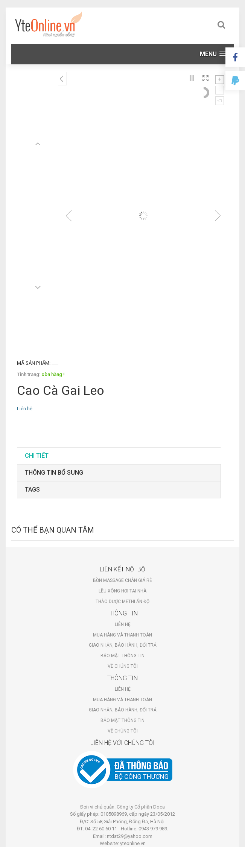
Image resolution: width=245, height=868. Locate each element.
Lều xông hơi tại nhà (122, 591)
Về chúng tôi (123, 666)
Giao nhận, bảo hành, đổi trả (123, 645)
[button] (213, 54)
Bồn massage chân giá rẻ (122, 580)
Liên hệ (123, 624)
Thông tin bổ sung (54, 473)
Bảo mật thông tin (122, 656)
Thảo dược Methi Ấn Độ (122, 602)
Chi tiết (37, 456)
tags (32, 490)
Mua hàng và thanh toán (122, 635)
